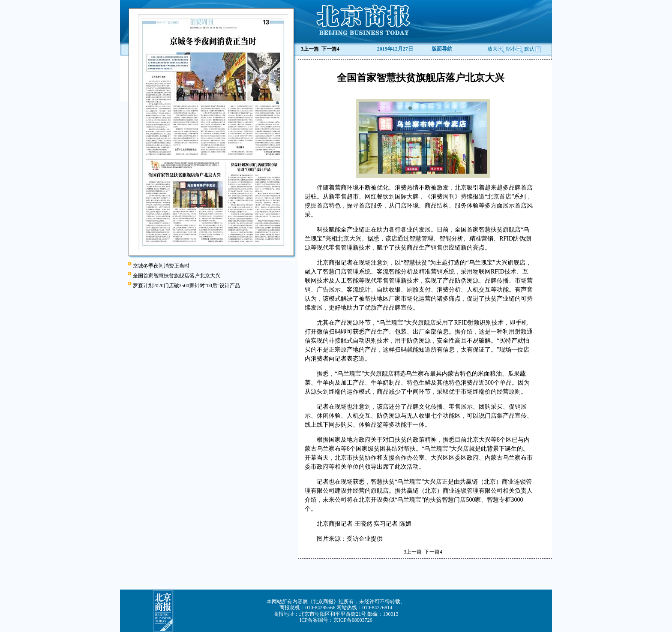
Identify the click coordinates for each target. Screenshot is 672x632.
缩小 (511, 49)
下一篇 (330, 49)
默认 (533, 49)
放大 (496, 49)
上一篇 (310, 49)
